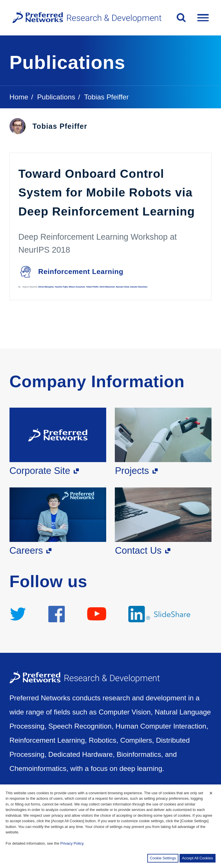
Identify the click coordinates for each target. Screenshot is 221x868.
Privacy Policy (72, 843)
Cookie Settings (163, 858)
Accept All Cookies (197, 858)
